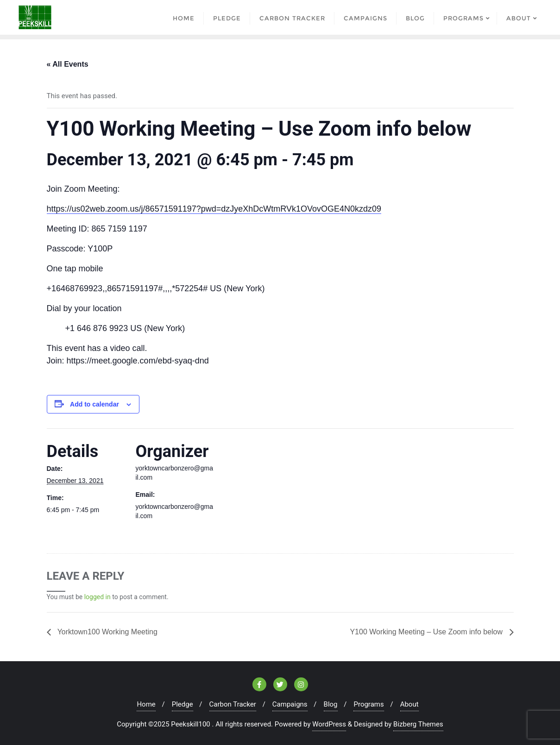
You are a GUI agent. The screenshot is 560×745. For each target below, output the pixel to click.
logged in (98, 597)
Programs (368, 704)
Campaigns (290, 704)
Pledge (182, 704)
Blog (331, 704)
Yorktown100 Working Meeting (107, 632)
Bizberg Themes (418, 724)
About (409, 704)
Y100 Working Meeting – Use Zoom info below (427, 632)
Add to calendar (94, 404)
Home (146, 704)
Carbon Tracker (233, 704)
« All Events (68, 64)
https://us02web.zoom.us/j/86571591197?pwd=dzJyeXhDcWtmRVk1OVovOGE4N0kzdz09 (214, 209)
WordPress (329, 724)
